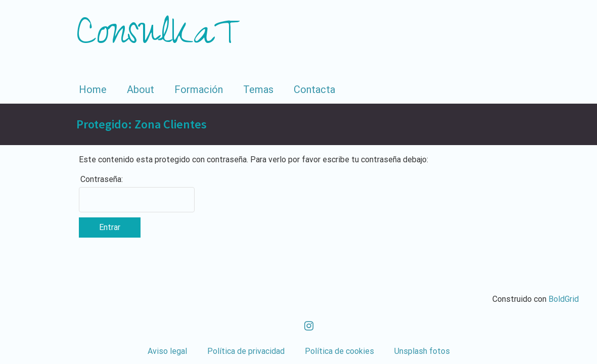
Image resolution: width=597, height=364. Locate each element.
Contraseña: (102, 179)
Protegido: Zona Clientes (142, 124)
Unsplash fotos (422, 351)
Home (93, 89)
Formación (199, 89)
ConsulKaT (158, 38)
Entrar (110, 227)
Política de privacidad (246, 351)
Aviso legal (167, 351)
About (141, 89)
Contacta (314, 89)
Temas (258, 89)
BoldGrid (564, 299)
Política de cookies (339, 351)
